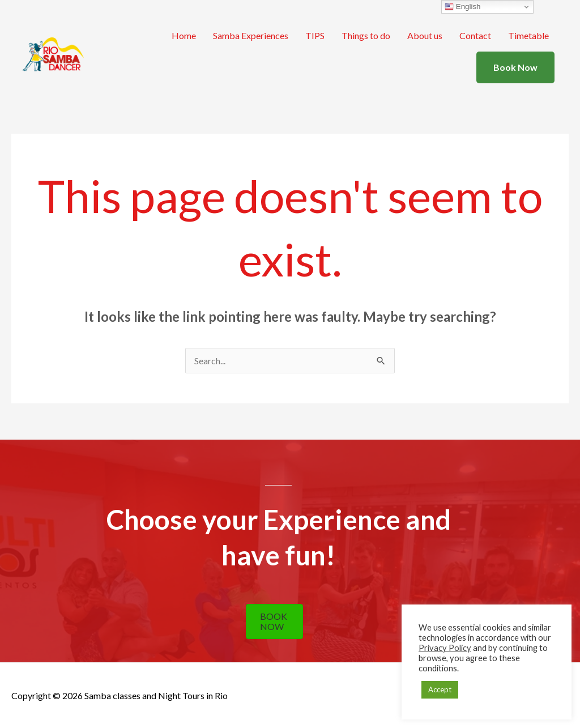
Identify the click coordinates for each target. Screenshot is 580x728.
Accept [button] (440, 689)
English (462, 7)
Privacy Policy (445, 648)
